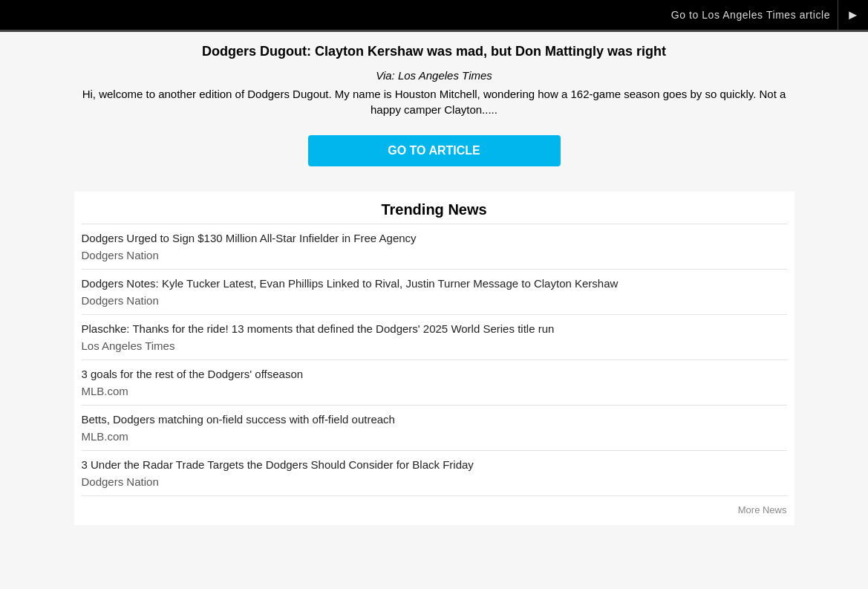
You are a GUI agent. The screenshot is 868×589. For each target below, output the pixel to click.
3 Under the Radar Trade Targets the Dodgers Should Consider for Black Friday (278, 465)
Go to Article (434, 150)
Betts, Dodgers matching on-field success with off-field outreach (238, 419)
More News (763, 510)
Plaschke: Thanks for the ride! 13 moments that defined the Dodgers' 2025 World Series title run (318, 329)
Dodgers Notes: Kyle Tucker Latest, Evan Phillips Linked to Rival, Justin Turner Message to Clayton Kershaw (350, 283)
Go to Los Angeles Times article (751, 15)
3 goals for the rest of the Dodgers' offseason (193, 374)
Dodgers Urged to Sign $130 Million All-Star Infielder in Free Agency (249, 238)
